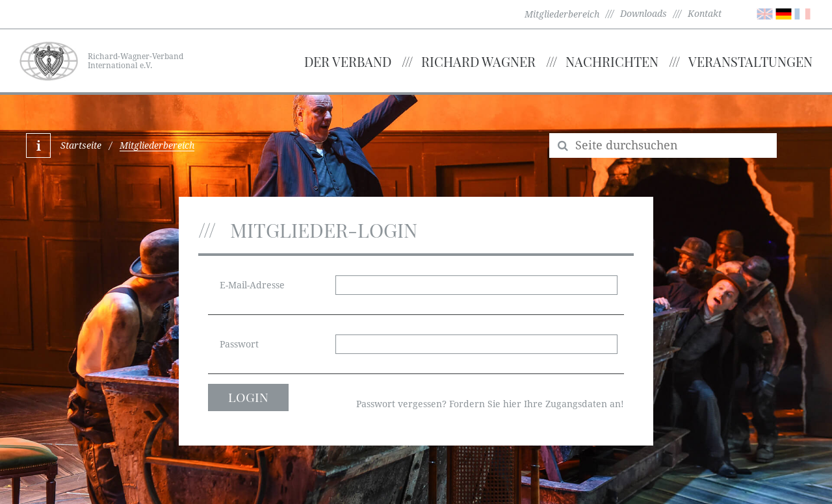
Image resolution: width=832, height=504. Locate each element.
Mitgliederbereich (562, 14)
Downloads (643, 14)
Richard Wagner (478, 61)
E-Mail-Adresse (252, 285)
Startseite (81, 145)
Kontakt (705, 14)
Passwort (239, 344)
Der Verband (348, 61)
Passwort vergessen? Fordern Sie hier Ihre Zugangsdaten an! (490, 404)
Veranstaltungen (750, 61)
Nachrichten (612, 61)
